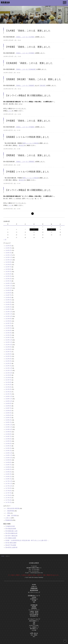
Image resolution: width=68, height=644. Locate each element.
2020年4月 (8, 415)
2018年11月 (9, 455)
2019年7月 (8, 436)
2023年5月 (8, 328)
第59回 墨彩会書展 (11, 543)
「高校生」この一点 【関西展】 (25, 162)
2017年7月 (8, 493)
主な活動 (34, 600)
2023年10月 (9, 316)
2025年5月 (8, 272)
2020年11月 (9, 399)
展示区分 (22, 145)
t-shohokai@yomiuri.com (36, 573)
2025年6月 (8, 269)
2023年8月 (8, 321)
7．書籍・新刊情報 (11, 516)
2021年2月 (8, 392)
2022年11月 (9, 342)
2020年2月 (8, 420)
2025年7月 (8, 267)
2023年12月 (9, 312)
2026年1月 (8, 253)
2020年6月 (8, 411)
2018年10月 (9, 458)
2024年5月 (8, 300)
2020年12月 (9, 396)
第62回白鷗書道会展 (11, 533)
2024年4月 (8, 302)
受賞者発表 (34, 608)
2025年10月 (9, 260)
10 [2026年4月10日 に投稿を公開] (51, 230)
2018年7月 (8, 465)
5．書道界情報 (10, 511)
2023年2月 (8, 335)
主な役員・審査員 (34, 613)
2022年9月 (8, 347)
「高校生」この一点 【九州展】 (25, 37)
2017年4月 (8, 500)
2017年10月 (9, 486)
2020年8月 (8, 406)
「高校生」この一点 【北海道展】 (26, 69)
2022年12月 (9, 340)
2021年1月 (8, 394)
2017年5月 (8, 498)
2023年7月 (8, 323)
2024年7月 (8, 295)
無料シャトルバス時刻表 (31, 143)
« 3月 (5, 240)
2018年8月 (8, 462)
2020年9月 (8, 403)
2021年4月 (8, 387)
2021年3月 (8, 389)
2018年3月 (8, 474)
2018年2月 (8, 477)
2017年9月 (8, 488)
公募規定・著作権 (34, 611)
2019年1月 (8, 451)
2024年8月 (8, 293)
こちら (10, 111)
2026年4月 (8, 246)
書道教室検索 (34, 590)
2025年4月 (8, 274)
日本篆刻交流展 (10, 526)
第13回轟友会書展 (11, 538)
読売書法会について (34, 596)
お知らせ (8, 518)
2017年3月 (8, 502)
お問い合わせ (34, 633)
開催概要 (34, 607)
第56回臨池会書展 (11, 529)
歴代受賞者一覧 (34, 616)
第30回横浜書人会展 (11, 531)
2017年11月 (9, 484)
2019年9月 (8, 432)
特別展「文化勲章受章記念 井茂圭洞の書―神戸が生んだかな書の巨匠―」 (27, 540)
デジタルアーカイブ (34, 619)
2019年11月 (9, 427)
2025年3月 (8, 276)
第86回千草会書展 (11, 545)
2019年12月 (9, 425)
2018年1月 (8, 479)
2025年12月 (9, 255)
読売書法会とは (34, 599)
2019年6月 (8, 439)
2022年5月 (8, 356)
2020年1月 (8, 422)
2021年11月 (9, 370)
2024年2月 (8, 307)
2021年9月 (8, 375)
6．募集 (8, 513)
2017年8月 (8, 491)
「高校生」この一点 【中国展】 (25, 127)
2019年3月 (8, 446)
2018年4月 (8, 472)
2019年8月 (8, 434)
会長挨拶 (34, 597)
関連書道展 (9, 520)
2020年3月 (8, 418)
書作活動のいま (34, 629)
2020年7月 (8, 408)
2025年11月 (9, 257)
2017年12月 (9, 481)
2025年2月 (8, 279)
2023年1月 (8, 338)
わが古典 (34, 630)
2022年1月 (8, 366)
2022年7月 (8, 352)
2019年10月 (9, 429)
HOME (3, 556)
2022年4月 (8, 359)
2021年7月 (8, 380)
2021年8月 (8, 378)
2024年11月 (9, 286)
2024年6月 (8, 298)
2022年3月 (8, 361)
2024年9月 (8, 290)
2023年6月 (8, 326)
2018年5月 (8, 469)
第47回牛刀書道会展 (11, 536)
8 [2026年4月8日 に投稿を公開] (34, 230)
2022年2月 (8, 363)
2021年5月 (8, 385)
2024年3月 (8, 305)
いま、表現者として (34, 627)
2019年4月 (8, 444)
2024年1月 (8, 309)
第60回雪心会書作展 (11, 547)
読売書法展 (34, 605)
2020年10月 (9, 401)
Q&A (34, 637)
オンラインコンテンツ (34, 610)
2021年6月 (8, 382)
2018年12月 (9, 453)
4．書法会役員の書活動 (12, 508)
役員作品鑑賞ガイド (34, 621)
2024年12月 (9, 283)
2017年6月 (8, 495)
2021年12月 (9, 368)
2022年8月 (8, 349)
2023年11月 (9, 314)
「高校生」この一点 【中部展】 (25, 53)
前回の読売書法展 (34, 615)
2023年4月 (8, 330)
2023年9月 (8, 319)
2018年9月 (8, 460)
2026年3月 (8, 248)
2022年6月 (8, 354)
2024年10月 (9, 288)
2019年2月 (8, 448)
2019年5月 (8, 441)
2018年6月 (8, 467)
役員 (34, 602)
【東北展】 (43, 86)
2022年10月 (9, 345)
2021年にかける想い (34, 626)
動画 (34, 624)
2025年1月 (8, 281)
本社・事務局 (34, 635)
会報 (34, 622)
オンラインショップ (34, 592)
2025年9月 (8, 262)
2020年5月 (8, 413)
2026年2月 (8, 250)
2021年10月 (9, 373)
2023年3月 (8, 333)
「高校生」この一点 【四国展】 (25, 86)
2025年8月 (8, 265)
